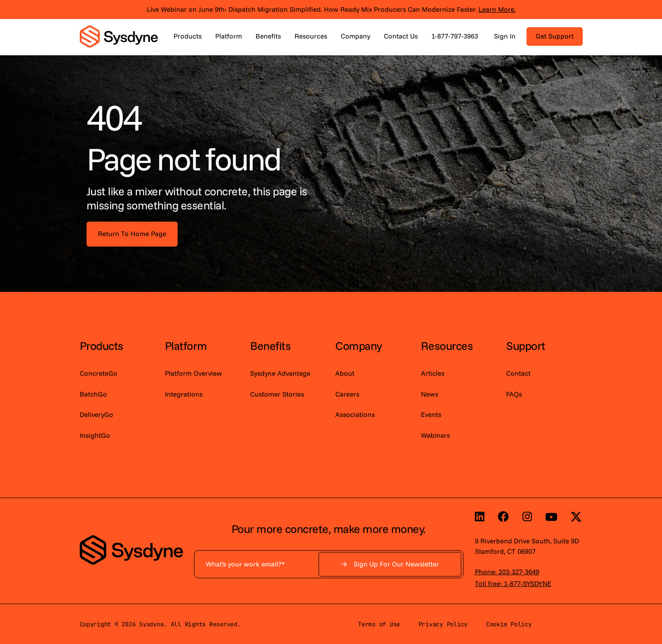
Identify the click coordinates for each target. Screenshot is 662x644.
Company (355, 36)
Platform (229, 36)
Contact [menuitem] (518, 373)
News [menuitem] (430, 394)
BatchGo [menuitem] (93, 394)
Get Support (555, 36)
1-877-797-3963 (455, 36)
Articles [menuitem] (433, 373)
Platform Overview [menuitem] (193, 373)
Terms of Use (379, 624)
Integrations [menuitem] (184, 394)
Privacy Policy (443, 624)
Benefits (268, 36)
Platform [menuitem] (186, 346)
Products (188, 36)
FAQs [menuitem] (514, 394)
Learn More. (497, 9)
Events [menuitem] (431, 414)
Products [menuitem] (101, 346)
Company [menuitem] (359, 346)
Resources (311, 36)
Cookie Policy (509, 624)
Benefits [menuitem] (270, 346)
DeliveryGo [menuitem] (97, 414)
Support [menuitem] (526, 346)
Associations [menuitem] (355, 414)
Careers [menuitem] (347, 394)
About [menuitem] (345, 373)
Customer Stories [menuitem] (277, 394)
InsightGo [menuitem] (95, 435)
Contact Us (401, 36)
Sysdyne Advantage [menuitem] (280, 373)
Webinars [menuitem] (435, 435)
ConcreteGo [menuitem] (99, 373)
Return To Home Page (132, 234)
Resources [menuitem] (447, 346)
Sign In (505, 36)
